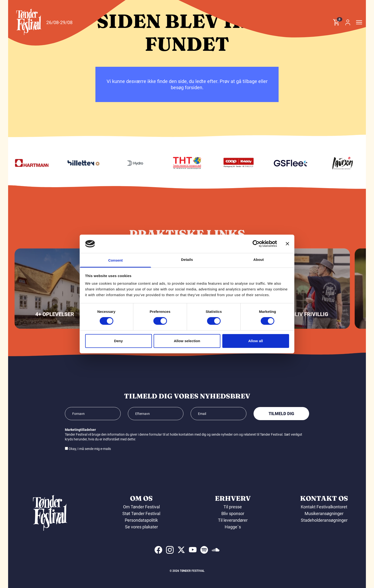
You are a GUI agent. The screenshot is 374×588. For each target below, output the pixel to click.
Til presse (233, 507)
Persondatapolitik (141, 520)
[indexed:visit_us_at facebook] (158, 550)
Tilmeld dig (281, 414)
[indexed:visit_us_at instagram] (170, 550)
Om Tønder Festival (141, 507)
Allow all (256, 341)
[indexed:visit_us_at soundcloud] (216, 550)
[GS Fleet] (339, 163)
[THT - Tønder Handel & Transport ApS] (235, 163)
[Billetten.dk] (131, 163)
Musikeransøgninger (324, 513)
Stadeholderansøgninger (324, 520)
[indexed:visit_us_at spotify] (204, 550)
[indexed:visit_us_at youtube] (193, 550)
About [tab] (259, 260)
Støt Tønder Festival (141, 513)
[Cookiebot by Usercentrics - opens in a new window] (256, 244)
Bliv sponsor (233, 513)
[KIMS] (28, 163)
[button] (29, 22)
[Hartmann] (80, 163)
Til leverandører (233, 520)
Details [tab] (187, 260)
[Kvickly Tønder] (287, 163)
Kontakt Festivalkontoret (324, 507)
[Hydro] (183, 163)
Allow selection (187, 341)
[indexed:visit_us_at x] (181, 550)
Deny (118, 341)
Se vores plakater (141, 527)
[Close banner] (287, 244)
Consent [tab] (116, 260)
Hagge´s (233, 527)
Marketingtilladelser (80, 430)
